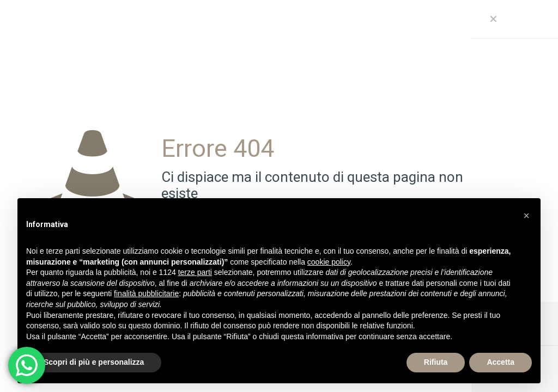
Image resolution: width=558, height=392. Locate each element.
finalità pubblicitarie (146, 293)
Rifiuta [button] (436, 362)
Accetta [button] (501, 362)
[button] (526, 216)
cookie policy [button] (329, 262)
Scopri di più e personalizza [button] (94, 362)
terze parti (195, 272)
